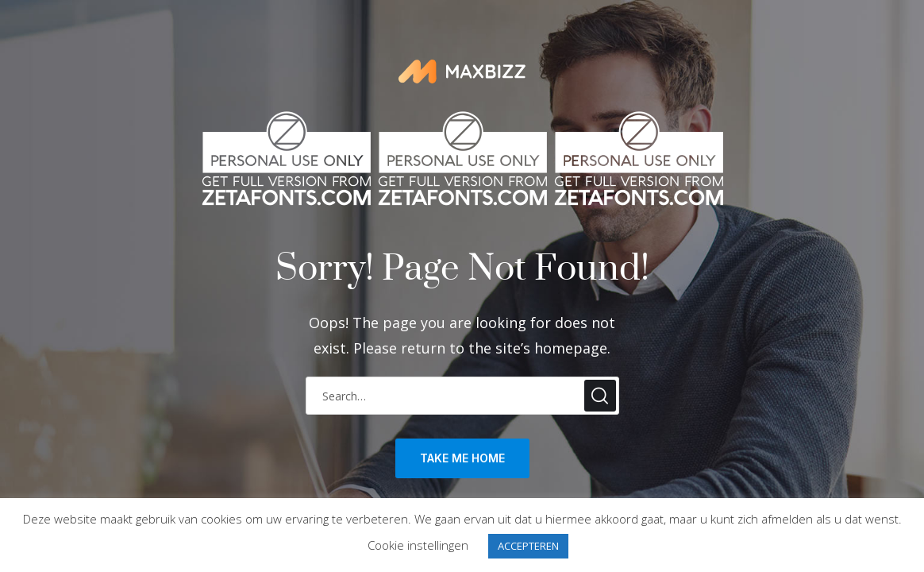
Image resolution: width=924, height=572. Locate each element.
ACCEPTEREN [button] (528, 546)
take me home (462, 458)
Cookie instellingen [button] (418, 545)
